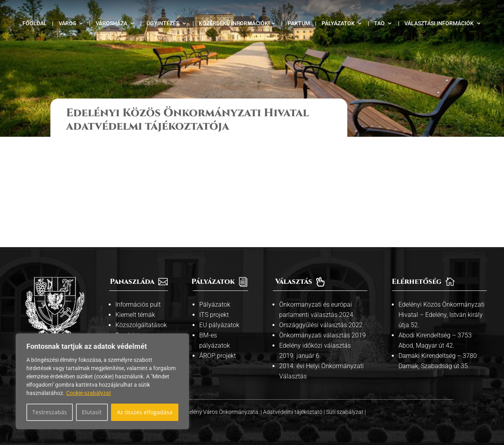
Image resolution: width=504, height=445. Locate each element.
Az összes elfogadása (145, 412)
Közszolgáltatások (141, 325)
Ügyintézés (163, 23)
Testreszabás (50, 412)
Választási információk (439, 23)
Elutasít (92, 412)
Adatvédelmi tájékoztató (293, 412)
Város (67, 23)
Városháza (111, 23)
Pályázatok (338, 23)
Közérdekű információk (233, 23)
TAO (379, 23)
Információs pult (138, 304)
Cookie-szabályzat (89, 393)
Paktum (299, 23)
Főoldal (35, 23)
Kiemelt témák (135, 315)
